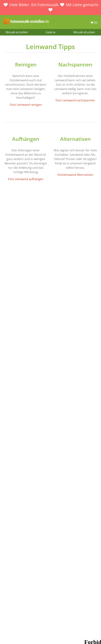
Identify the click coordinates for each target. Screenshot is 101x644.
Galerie (50, 32)
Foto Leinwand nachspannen (75, 100)
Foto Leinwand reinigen (26, 105)
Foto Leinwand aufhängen (26, 179)
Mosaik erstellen (17, 32)
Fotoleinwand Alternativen (75, 175)
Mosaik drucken (84, 32)
